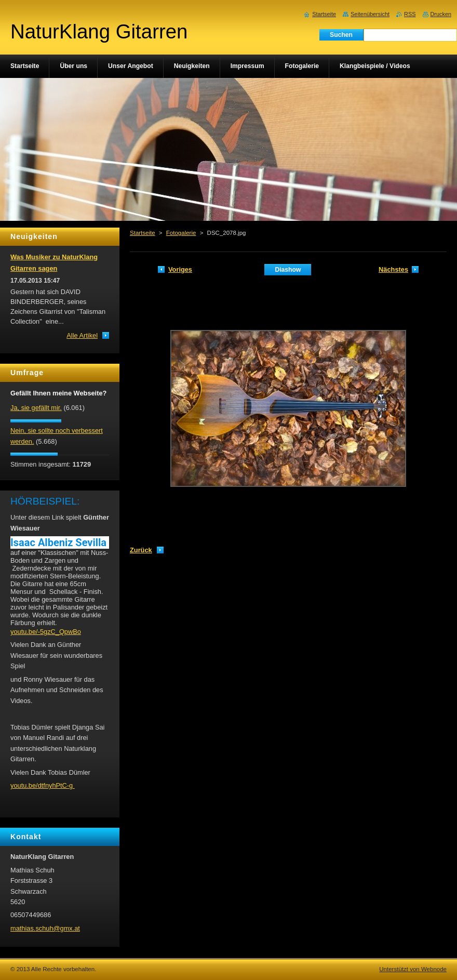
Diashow (288, 270)
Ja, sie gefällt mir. (36, 408)
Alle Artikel (82, 335)
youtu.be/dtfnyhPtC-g (43, 785)
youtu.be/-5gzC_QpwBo (46, 632)
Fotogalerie (181, 233)
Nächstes (393, 269)
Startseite (143, 233)
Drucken (441, 14)
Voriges (180, 269)
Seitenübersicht (370, 14)
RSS (410, 14)
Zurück (141, 550)
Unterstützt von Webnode (413, 969)
